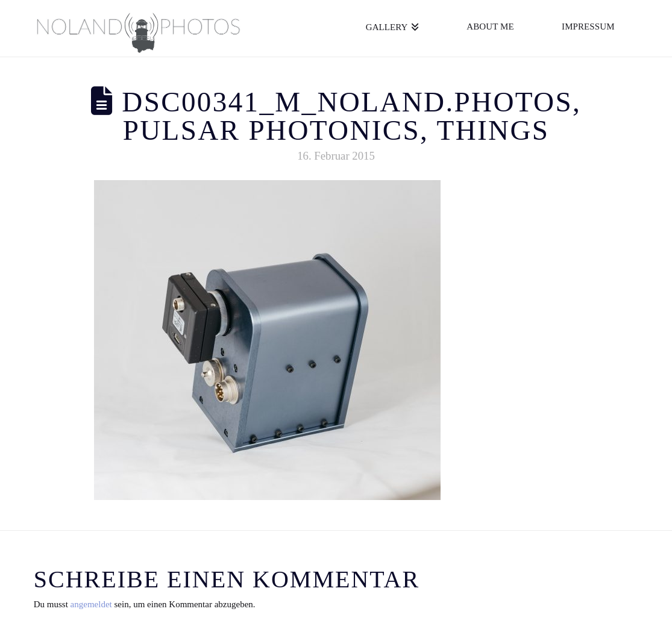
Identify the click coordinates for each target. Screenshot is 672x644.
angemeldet (91, 604)
